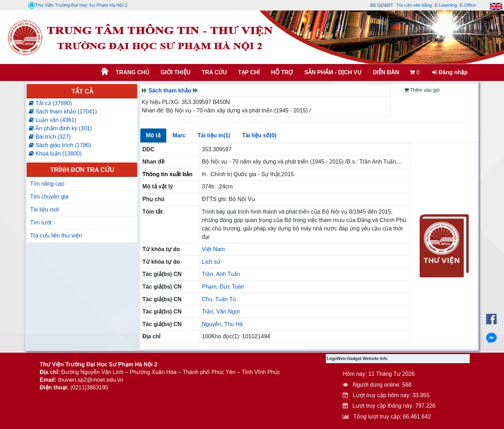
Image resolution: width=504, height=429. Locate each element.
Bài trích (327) (50, 137)
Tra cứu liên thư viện (56, 236)
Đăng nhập (450, 72)
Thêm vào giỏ (422, 90)
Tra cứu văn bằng (414, 5)
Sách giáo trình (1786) (60, 145)
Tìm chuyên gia (49, 197)
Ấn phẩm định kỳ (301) (60, 128)
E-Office (468, 5)
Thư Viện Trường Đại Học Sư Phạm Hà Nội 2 (78, 5)
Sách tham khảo (170, 91)
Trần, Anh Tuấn (221, 274)
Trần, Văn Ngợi (221, 312)
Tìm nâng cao (47, 184)
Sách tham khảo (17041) (63, 112)
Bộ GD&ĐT (382, 5)
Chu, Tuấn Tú (219, 299)
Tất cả (82, 91)
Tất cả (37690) (50, 103)
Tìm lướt (41, 223)
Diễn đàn (386, 72)
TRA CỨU (214, 72)
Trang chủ (133, 72)
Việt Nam (213, 249)
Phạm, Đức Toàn (223, 287)
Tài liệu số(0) (259, 135)
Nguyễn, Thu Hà (222, 324)
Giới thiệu (176, 72)
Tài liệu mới (45, 210)
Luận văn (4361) (52, 120)
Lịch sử (211, 262)
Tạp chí (249, 72)
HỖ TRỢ (282, 72)
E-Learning (446, 5)
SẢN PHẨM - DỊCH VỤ (332, 72)
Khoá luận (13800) (55, 154)
